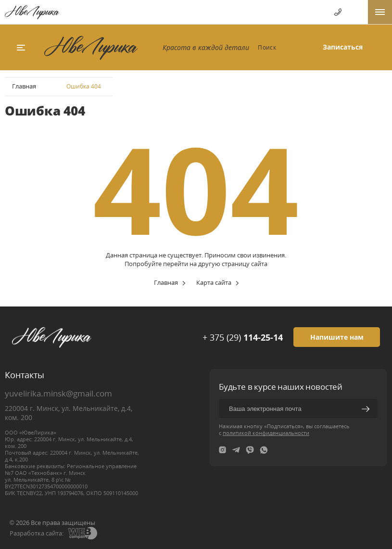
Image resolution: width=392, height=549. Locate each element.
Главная (24, 86)
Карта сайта (214, 282)
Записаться (343, 47)
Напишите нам (337, 337)
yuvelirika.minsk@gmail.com (58, 393)
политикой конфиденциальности (266, 433)
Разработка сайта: (37, 533)
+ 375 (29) (243, 337)
